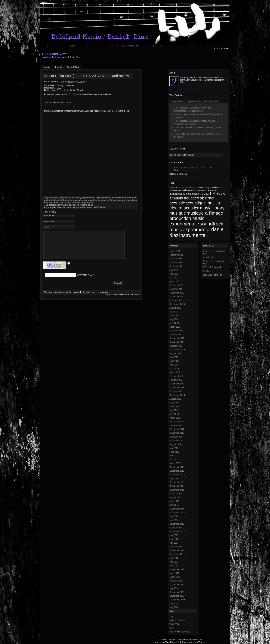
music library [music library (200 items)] (212, 208)
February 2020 (176, 331)
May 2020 (174, 319)
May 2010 (174, 588)
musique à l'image (107, 200)
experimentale (103, 198)
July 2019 (174, 357)
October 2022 (176, 259)
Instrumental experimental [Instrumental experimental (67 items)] (206, 188)
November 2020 (177, 297)
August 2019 (175, 353)
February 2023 (176, 255)
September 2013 (177, 532)
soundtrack (88, 203)
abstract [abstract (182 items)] (207, 198)
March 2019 (175, 372)
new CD (48, 203)
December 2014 (177, 509)
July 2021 (174, 270)
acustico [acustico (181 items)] (192, 198)
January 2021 (176, 289)
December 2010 (177, 585)
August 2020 (175, 308)
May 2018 (174, 410)
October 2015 (176, 494)
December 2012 (177, 550)
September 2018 (177, 395)
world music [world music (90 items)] (186, 194)
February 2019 (176, 376)
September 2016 (177, 475)
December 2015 (177, 486)
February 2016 (176, 482)
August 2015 (175, 497)
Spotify (206, 271)
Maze (191, 642)
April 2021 (174, 278)
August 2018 (175, 399)
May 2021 (174, 274)
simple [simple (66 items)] (184, 188)
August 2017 (175, 444)
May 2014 (174, 520)
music (68, 200)
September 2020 (177, 304)
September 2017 (177, 441)
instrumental (58, 200)
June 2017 (174, 452)
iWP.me (201, 642)
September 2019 (177, 350)
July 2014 (174, 516)
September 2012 (177, 554)
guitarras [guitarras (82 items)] (174, 194)
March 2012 (175, 566)
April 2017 (174, 460)
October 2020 (176, 300)
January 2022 (176, 262)
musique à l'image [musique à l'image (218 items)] (205, 213)
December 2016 (177, 467)
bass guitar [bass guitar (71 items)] (190, 190)
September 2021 (177, 266)
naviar (121, 200)
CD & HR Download (212, 267)
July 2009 (174, 604)
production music (72, 203)
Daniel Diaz (73, 67)
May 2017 (174, 456)
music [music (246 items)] (176, 230)
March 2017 (175, 463)
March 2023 (175, 251)
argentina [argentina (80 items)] (212, 190)
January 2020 (176, 334)
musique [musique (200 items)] (178, 213)
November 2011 (177, 569)
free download (119, 198)
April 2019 (174, 369)
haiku (130, 198)
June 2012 (174, 558)
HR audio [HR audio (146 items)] (218, 193)
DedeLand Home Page (213, 275)
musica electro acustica (85, 200)
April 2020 (174, 323)
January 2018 (176, 425)
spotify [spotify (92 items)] (197, 194)
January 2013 (176, 547)
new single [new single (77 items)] (201, 190)
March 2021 (175, 281)
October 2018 (176, 391)
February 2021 (176, 285)
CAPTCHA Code (85, 280)
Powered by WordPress (180, 632)
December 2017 (177, 429)
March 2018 (175, 418)
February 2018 (176, 422)
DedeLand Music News (183, 168)
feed (227, 48)
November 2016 (177, 471)
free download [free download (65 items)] (175, 188)
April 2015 (174, 505)
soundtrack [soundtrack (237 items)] (211, 224)
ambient (64, 198)
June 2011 (174, 573)
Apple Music (208, 257)
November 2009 (177, 596)
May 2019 (174, 365)
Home (47, 67)
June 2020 (174, 316)
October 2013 (176, 528)
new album (131, 200)
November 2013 (177, 524)
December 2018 (177, 384)
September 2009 (177, 600)
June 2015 (174, 501)
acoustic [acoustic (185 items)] (177, 203)
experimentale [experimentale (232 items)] (184, 224)
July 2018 (174, 403)
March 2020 (175, 327)
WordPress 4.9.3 (173, 642)
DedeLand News (55, 54)
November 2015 (177, 490)
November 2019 (177, 342)
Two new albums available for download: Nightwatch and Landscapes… (77, 297)
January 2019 (176, 380)
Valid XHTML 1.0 (177, 620)
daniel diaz (75, 198)
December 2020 (177, 293)
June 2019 (174, 361)
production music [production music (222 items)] (187, 218)
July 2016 (174, 478)
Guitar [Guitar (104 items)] (205, 194)
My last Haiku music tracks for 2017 (122, 300)
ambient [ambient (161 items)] (176, 198)
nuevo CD (58, 203)
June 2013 (174, 539)
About (58, 67)
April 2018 (174, 414)
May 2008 (174, 607)
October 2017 (176, 437)
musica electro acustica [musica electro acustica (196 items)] (195, 205)
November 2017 (177, 433)
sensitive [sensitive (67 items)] (191, 188)
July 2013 (174, 535)
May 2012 (174, 562)
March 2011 (175, 577)
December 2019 (177, 338)
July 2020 (174, 312)
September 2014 (177, 513)
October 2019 (176, 346)
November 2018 (177, 388)
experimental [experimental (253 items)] (197, 229)
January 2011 (176, 581)
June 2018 (174, 406)
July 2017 (174, 448)
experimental (88, 198)
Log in (172, 617)
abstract (54, 198)
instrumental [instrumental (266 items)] (193, 235)
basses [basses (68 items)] (221, 188)
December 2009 (177, 592)
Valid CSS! (174, 624)
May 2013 (174, 543)
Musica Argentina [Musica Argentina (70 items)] (177, 190)
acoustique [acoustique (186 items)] (196, 203)
